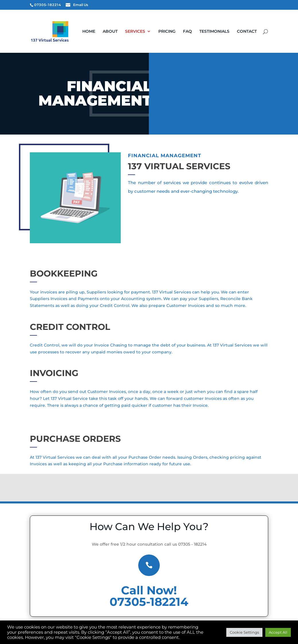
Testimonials (231, 32)
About (126, 32)
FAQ (204, 32)
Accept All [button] (278, 632)
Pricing (183, 32)
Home (105, 32)
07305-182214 (149, 602)
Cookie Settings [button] (244, 632)
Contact (109, 55)
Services (151, 32)
